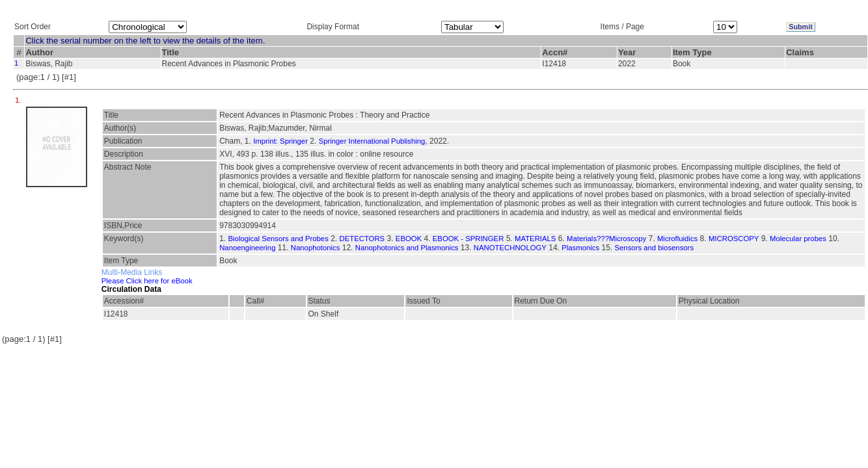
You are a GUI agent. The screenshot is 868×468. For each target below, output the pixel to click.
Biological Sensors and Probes (278, 239)
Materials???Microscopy (606, 239)
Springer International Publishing (372, 141)
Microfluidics (677, 239)
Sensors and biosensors (655, 248)
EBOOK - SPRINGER (468, 239)
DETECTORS (362, 239)
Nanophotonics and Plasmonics (407, 248)
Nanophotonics (316, 248)
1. (19, 100)
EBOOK (409, 239)
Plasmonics (580, 248)
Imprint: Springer (280, 141)
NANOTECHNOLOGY (510, 248)
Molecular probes (798, 239)
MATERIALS (535, 239)
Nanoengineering (247, 248)
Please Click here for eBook (147, 281)
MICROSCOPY (734, 239)
